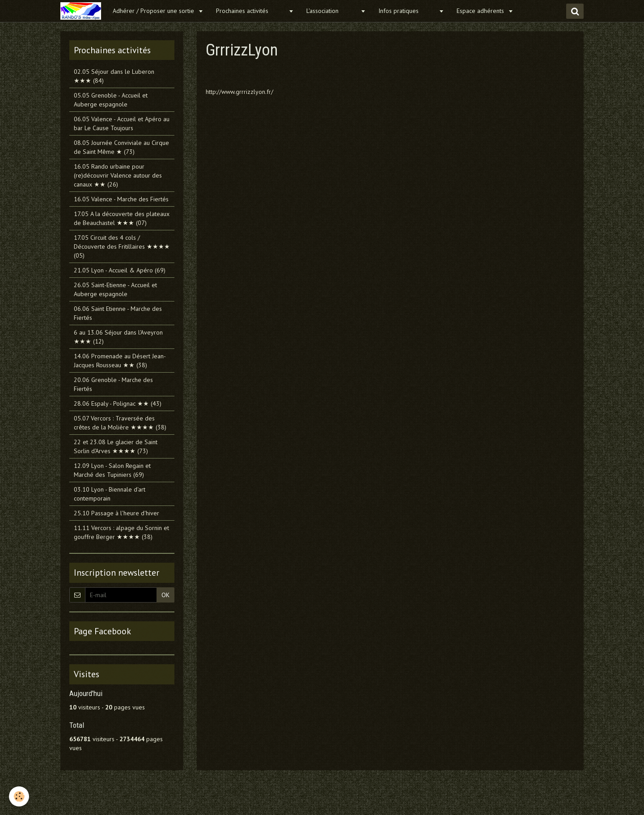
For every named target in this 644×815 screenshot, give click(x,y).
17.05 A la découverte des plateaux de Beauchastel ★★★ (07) (122, 218)
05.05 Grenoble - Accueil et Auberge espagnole (111, 100)
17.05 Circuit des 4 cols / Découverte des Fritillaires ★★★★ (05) (122, 246)
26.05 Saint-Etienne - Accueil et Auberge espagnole (115, 289)
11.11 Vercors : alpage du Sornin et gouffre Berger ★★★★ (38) (121, 532)
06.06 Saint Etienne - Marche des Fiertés (118, 313)
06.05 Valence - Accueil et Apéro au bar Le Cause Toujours (122, 123)
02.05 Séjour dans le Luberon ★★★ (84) (114, 76)
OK (165, 595)
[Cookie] (19, 796)
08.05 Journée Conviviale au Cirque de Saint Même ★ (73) (121, 147)
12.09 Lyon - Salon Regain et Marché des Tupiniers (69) (112, 470)
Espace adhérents (481, 11)
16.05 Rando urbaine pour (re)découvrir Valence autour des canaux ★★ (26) (118, 175)
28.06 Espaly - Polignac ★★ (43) (118, 403)
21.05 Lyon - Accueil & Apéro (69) (120, 270)
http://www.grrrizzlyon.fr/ (239, 92)
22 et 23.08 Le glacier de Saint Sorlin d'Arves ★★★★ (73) (116, 446)
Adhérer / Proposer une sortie (154, 11)
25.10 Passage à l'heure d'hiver (117, 513)
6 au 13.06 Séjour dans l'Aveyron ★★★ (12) (118, 337)
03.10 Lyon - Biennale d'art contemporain (110, 494)
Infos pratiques (407, 11)
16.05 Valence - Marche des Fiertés (121, 199)
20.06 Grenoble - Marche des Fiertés (113, 384)
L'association (332, 11)
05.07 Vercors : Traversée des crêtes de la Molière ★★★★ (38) (120, 423)
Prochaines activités (251, 11)
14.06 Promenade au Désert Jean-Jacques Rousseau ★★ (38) (120, 361)
